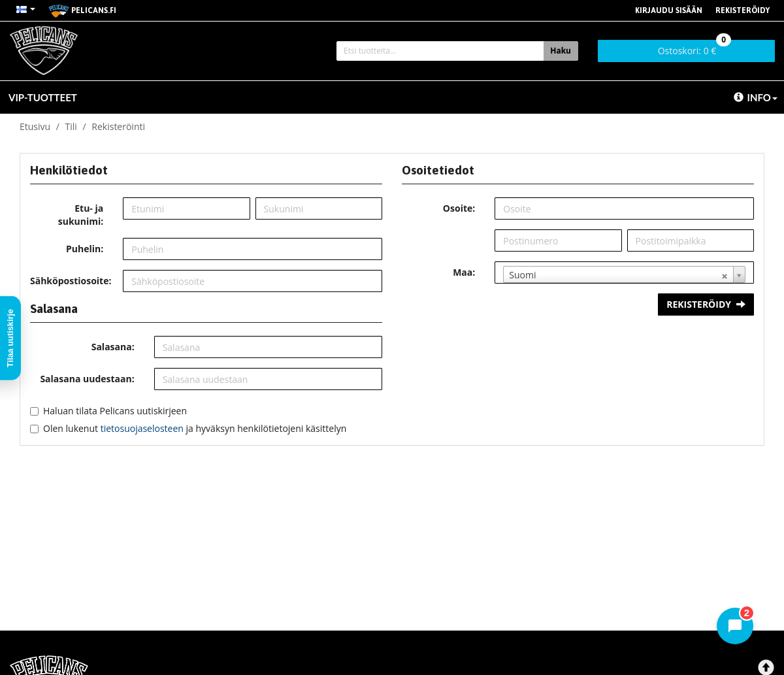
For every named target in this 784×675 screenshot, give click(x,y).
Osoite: (459, 208)
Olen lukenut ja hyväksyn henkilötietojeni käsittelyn (195, 428)
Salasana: (113, 347)
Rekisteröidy (743, 10)
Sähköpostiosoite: (71, 281)
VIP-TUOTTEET (43, 97)
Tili (71, 126)
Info (756, 97)
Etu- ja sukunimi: (81, 215)
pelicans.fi (82, 11)
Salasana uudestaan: (87, 379)
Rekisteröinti (118, 126)
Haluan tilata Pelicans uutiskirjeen (115, 411)
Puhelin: (85, 249)
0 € (695, 48)
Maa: (464, 272)
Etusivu (35, 126)
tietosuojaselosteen (142, 428)
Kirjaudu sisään (669, 10)
